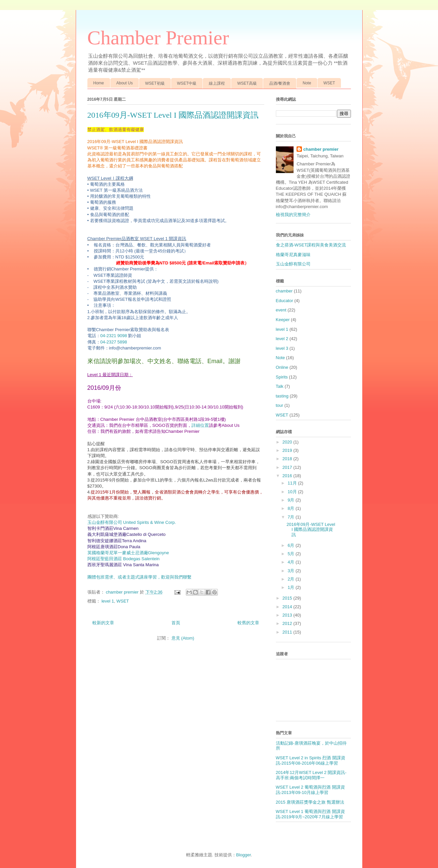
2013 (288, 615)
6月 (292, 545)
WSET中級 (187, 83)
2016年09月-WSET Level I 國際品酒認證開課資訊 (173, 115)
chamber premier (321, 149)
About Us (125, 83)
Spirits (282, 377)
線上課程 (217, 83)
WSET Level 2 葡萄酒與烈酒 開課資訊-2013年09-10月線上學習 (310, 790)
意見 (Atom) (183, 638)
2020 (288, 442)
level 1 (108, 601)
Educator (285, 301)
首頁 (176, 623)
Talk (280, 386)
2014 (288, 607)
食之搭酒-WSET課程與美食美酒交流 (311, 245)
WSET (329, 83)
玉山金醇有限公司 (293, 264)
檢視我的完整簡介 (293, 215)
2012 (288, 623)
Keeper (283, 320)
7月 (292, 517)
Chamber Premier (158, 38)
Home (99, 83)
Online (282, 367)
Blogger (244, 855)
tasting (282, 396)
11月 (293, 483)
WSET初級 (155, 83)
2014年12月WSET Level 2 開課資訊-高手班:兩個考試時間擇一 (311, 775)
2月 (292, 579)
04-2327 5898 (114, 342)
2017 (288, 467)
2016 (288, 476)
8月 (292, 508)
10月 (293, 492)
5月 (292, 554)
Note (307, 83)
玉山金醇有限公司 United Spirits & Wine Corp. (132, 522)
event (281, 310)
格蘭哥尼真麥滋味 (293, 255)
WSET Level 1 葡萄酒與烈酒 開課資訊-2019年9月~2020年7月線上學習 (310, 814)
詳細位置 (200, 425)
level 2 (282, 339)
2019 (288, 450)
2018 (288, 459)
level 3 (282, 348)
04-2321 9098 (114, 336)
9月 (292, 500)
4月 (292, 562)
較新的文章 (103, 623)
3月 (292, 571)
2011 (288, 632)
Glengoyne (128, 553)
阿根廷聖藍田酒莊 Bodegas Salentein (124, 559)
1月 (292, 587)
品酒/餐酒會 (280, 83)
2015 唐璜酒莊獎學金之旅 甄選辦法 (310, 802)
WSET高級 (247, 83)
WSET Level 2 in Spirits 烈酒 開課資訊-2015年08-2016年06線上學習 (311, 760)
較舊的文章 (248, 623)
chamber (284, 291)
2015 (288, 598)
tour (280, 405)
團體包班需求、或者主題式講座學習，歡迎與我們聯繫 (139, 577)
